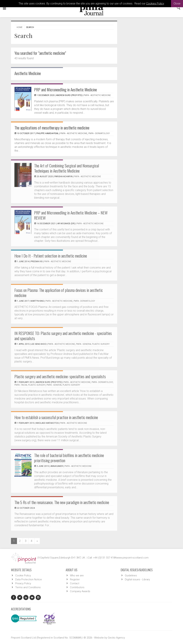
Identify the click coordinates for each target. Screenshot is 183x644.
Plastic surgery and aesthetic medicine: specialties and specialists (60, 376)
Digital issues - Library (137, 579)
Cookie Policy (23, 575)
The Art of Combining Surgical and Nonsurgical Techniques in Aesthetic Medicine (67, 168)
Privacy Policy (23, 583)
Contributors (77, 587)
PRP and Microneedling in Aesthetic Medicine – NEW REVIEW (71, 215)
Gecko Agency (116, 638)
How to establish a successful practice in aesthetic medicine (56, 417)
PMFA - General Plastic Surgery (93, 344)
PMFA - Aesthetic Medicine (97, 95)
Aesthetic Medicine (28, 73)
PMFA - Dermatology (99, 133)
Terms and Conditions (28, 587)
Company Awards (80, 591)
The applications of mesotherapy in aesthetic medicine (52, 128)
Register (75, 579)
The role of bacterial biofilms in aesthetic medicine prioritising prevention (69, 458)
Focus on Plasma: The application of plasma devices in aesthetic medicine (59, 293)
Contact (75, 583)
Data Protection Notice (29, 579)
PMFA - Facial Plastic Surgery (30, 385)
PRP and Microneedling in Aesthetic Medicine (66, 89)
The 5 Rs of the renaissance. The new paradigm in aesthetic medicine (62, 502)
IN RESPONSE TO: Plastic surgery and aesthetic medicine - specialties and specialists (63, 336)
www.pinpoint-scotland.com (132, 558)
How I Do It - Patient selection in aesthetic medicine (51, 256)
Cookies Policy (155, 4)
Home (20, 27)
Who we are (77, 575)
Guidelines (131, 575)
